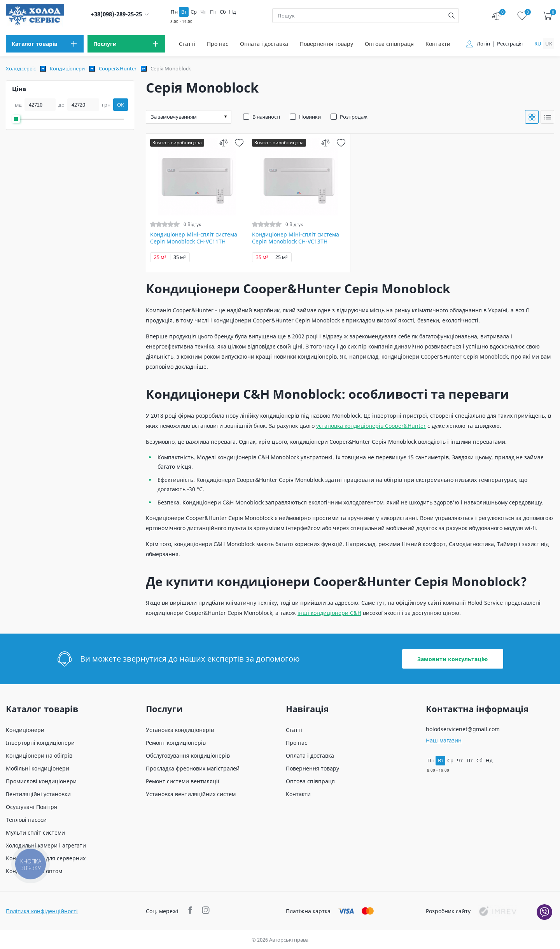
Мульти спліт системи (35, 833)
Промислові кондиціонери (41, 781)
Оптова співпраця (389, 44)
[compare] (223, 143)
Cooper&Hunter (118, 68)
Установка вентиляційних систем (191, 794)
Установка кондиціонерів (180, 730)
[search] (451, 16)
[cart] (547, 16)
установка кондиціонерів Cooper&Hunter (371, 426)
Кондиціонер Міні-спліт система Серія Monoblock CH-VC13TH (296, 238)
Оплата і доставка (264, 44)
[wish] (239, 143)
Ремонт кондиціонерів (176, 743)
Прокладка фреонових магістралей (193, 768)
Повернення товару (326, 44)
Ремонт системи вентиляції (183, 781)
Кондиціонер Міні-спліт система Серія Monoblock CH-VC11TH (194, 238)
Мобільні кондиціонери (38, 768)
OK (121, 105)
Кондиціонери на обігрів (39, 756)
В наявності (266, 117)
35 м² (180, 257)
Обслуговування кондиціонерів (188, 756)
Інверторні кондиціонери (40, 743)
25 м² (160, 257)
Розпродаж (354, 117)
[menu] (45, 44)
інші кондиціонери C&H (329, 613)
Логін (483, 44)
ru (538, 44)
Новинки (310, 117)
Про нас (218, 44)
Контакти (438, 44)
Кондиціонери (67, 68)
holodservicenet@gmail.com (463, 729)
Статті (187, 44)
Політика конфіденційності (42, 911)
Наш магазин (444, 740)
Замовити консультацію (452, 659)
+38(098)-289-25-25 (116, 14)
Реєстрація (510, 44)
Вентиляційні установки (38, 794)
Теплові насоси (26, 820)
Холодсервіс (21, 68)
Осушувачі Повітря (31, 807)
